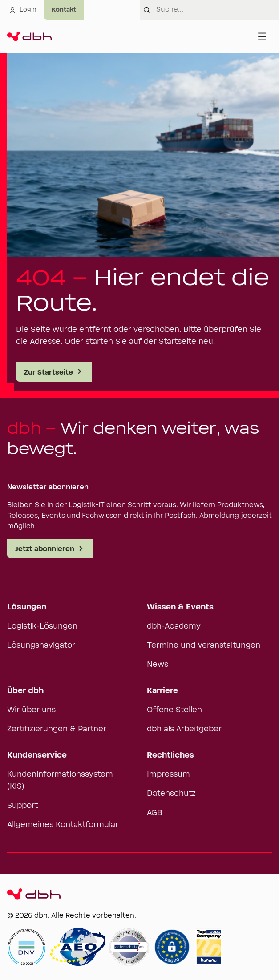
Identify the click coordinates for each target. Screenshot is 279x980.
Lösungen (27, 607)
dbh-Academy (174, 626)
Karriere (162, 691)
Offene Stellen (174, 710)
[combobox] (218, 10)
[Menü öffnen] (262, 36)
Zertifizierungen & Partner (57, 729)
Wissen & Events (180, 607)
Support (22, 806)
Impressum (168, 774)
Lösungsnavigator (41, 645)
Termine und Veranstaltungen (204, 645)
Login (23, 10)
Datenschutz (171, 794)
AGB (155, 813)
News (158, 665)
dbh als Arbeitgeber (184, 729)
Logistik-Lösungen (42, 626)
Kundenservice (37, 755)
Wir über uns (31, 710)
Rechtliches (170, 755)
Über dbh (25, 691)
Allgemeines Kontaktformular (63, 825)
